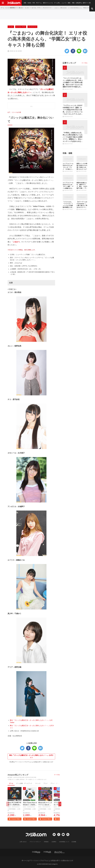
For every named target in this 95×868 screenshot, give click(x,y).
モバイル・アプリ (36, 8)
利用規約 (46, 842)
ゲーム (11, 783)
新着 (25, 3)
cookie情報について (64, 842)
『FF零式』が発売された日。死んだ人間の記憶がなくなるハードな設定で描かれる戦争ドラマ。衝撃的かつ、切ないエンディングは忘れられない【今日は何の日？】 (73, 137)
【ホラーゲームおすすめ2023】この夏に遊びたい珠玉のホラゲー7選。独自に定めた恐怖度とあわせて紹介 (82, 205)
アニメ (46, 783)
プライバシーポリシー (35, 842)
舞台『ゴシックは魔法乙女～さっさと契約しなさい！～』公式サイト (31, 756)
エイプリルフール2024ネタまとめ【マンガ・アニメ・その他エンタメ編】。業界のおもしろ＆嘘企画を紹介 (68, 167)
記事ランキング (69, 63)
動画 (69, 3)
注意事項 (54, 842)
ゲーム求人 (57, 3)
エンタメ (27, 8)
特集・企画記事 (76, 3)
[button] (60, 804)
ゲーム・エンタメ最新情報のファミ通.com (12, 8)
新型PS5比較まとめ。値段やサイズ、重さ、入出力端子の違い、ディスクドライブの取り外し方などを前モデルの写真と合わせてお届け (82, 186)
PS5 (34, 3)
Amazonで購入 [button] (15, 819)
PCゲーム (39, 3)
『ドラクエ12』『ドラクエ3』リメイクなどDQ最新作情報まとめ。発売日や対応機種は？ (68, 205)
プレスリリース (47, 8)
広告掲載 (74, 842)
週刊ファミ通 (87, 3)
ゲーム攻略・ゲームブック (24, 783)
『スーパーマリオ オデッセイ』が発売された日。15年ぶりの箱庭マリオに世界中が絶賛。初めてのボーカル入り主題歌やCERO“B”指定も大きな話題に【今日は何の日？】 (73, 83)
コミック (38, 783)
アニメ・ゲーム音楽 (57, 783)
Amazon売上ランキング (18, 775)
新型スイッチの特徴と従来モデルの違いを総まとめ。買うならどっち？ (82, 166)
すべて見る (57, 775)
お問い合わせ (23, 842)
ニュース (64, 3)
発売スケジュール (48, 3)
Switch (29, 3)
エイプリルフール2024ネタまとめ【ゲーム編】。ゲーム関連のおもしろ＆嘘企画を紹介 (68, 186)
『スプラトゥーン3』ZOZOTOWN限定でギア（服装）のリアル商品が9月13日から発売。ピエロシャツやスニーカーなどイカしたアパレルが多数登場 (73, 110)
